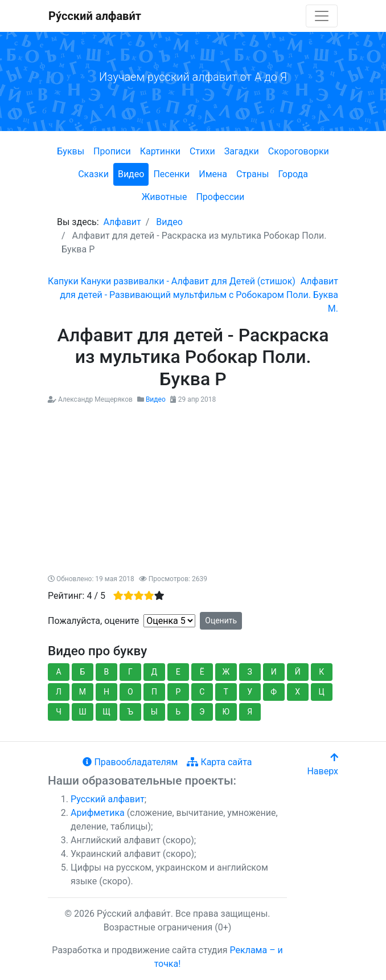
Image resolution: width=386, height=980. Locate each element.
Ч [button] (59, 712)
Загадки (242, 151)
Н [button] (106, 692)
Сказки (93, 174)
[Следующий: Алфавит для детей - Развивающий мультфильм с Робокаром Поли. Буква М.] (199, 295)
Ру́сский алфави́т (95, 16)
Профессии (220, 197)
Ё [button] (202, 672)
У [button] (250, 692)
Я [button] (250, 712)
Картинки (160, 151)
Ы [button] (154, 712)
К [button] (321, 672)
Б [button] (83, 672)
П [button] (154, 692)
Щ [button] (106, 712)
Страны (252, 174)
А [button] (58, 672)
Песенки (171, 174)
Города (293, 174)
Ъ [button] (131, 712)
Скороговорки (299, 151)
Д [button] (155, 672)
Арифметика (98, 813)
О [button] (130, 692)
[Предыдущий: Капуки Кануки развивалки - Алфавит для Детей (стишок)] (172, 281)
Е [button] (178, 672)
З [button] (250, 672)
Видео (131, 174)
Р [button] (178, 692)
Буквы (71, 151)
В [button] (107, 672)
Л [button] (59, 692)
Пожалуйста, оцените (93, 621)
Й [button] (298, 672)
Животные (165, 197)
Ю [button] (226, 712)
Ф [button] (274, 692)
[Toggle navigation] (322, 16)
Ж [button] (226, 672)
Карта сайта (219, 762)
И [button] (274, 672)
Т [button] (226, 692)
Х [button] (297, 692)
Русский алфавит (108, 799)
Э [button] (202, 712)
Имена (213, 174)
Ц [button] (322, 692)
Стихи (202, 151)
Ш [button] (82, 712)
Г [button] (130, 672)
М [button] (83, 692)
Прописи (112, 151)
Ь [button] (178, 712)
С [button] (202, 692)
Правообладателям (130, 762)
